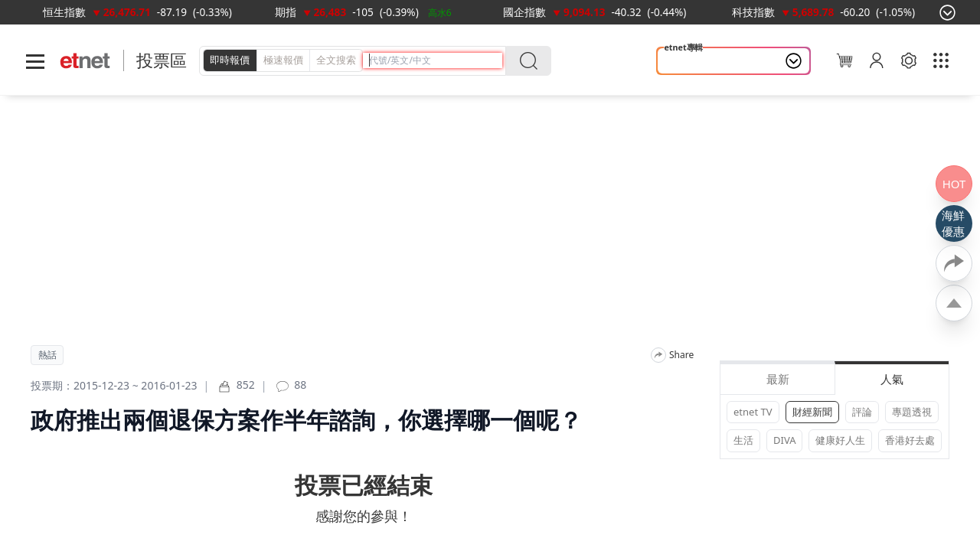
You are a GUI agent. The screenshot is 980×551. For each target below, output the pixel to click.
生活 (743, 440)
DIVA (784, 440)
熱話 (47, 355)
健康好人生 (840, 440)
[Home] (85, 61)
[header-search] (436, 60)
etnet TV (753, 412)
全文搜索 (336, 60)
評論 (862, 412)
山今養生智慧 (700, 61)
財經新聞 (812, 412)
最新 (778, 379)
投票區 (162, 60)
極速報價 (283, 60)
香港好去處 (910, 440)
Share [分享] (681, 355)
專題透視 (912, 412)
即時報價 (230, 60)
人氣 (892, 379)
